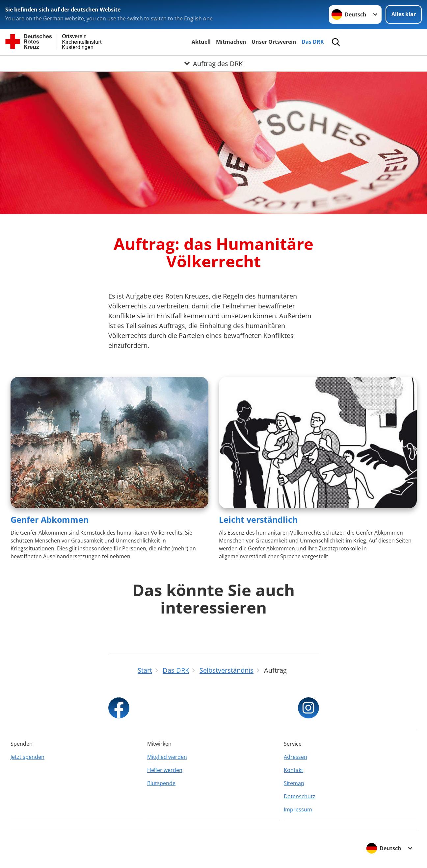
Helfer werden (165, 770)
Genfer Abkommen (50, 519)
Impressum (298, 809)
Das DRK (313, 42)
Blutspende (161, 783)
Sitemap (294, 783)
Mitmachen (231, 42)
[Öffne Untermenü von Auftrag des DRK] (213, 63)
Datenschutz (300, 796)
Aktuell (201, 42)
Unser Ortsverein (274, 42)
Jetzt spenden (27, 757)
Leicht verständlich (258, 519)
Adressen (295, 757)
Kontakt (294, 770)
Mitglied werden (167, 757)
